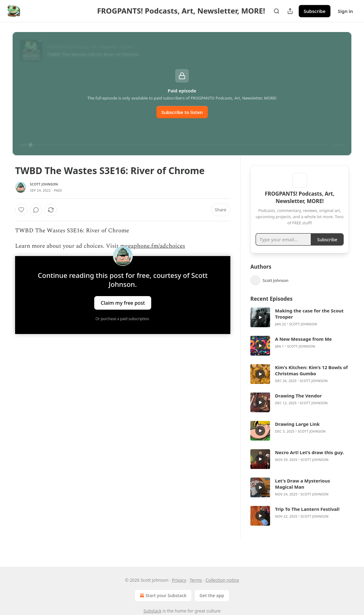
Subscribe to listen (182, 112)
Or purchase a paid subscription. (123, 319)
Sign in (345, 11)
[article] (300, 326)
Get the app (212, 595)
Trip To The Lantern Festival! (307, 518)
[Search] (277, 11)
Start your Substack (162, 596)
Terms (196, 580)
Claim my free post (123, 303)
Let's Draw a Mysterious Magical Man (303, 493)
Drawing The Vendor (298, 405)
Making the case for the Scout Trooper (309, 323)
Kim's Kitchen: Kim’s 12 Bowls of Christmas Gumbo (311, 379)
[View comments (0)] (36, 210)
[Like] (21, 210)
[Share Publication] (290, 11)
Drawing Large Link (297, 433)
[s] (260, 326)
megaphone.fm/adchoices (153, 246)
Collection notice (222, 580)
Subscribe (315, 11)
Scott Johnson (44, 184)
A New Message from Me (303, 348)
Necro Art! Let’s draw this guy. (309, 461)
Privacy (179, 580)
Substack (153, 611)
